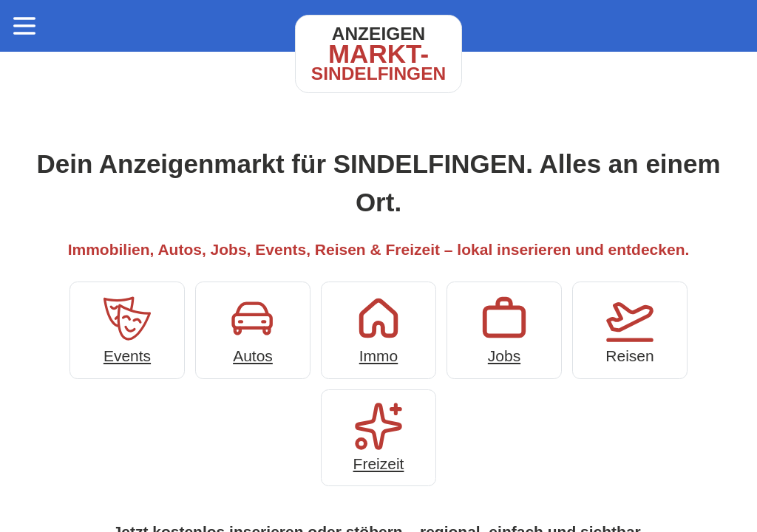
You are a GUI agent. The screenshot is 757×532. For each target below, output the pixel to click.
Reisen (630, 328)
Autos (253, 328)
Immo (378, 328)
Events (127, 328)
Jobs (504, 328)
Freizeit (378, 436)
